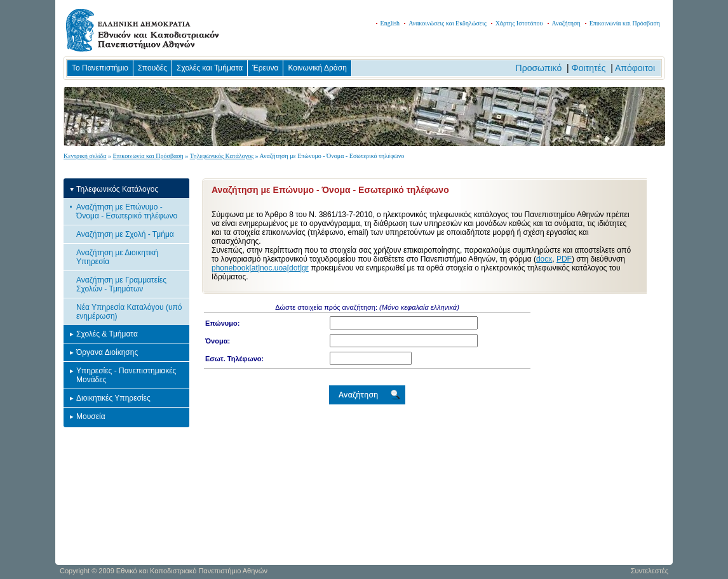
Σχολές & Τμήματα (107, 334)
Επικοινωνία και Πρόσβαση (625, 23)
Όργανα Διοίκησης (107, 352)
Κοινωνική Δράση (317, 68)
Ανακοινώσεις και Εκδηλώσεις (448, 23)
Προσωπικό (539, 68)
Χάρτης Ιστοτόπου (519, 23)
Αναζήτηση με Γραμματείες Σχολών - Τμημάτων (121, 284)
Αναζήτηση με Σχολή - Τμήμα (125, 234)
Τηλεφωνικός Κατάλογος (222, 156)
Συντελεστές (650, 571)
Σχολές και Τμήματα (210, 68)
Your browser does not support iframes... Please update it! (424, 427)
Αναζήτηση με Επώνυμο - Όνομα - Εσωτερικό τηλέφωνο (127, 211)
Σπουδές (152, 68)
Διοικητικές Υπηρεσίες (113, 398)
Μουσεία (91, 416)
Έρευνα (265, 68)
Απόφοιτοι (635, 68)
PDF (564, 259)
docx (544, 259)
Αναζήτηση (566, 23)
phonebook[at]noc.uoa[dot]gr (260, 268)
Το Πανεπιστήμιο (100, 68)
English (390, 23)
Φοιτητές (589, 68)
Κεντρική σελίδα (85, 156)
